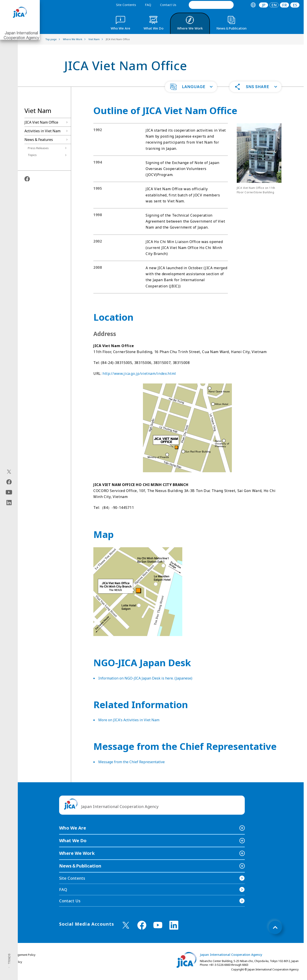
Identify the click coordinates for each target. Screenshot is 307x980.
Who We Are (73, 828)
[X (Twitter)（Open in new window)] (9, 472)
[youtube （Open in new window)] (158, 925)
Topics (32, 155)
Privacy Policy (14, 962)
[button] (191, 87)
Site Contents (126, 5)
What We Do (73, 841)
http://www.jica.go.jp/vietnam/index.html (139, 373)
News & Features (39, 140)
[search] (211, 5)
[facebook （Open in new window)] (142, 925)
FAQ (148, 5)
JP (264, 5)
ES (295, 5)
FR (284, 5)
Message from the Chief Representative (131, 762)
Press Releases (38, 148)
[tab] (253, 5)
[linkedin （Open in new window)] (174, 925)
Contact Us (168, 5)
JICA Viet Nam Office (41, 122)
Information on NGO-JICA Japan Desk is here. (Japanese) (145, 678)
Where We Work (77, 853)
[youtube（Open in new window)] (9, 492)
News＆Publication (80, 866)
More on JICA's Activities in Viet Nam (129, 720)
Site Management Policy (20, 955)
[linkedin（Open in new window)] (9, 503)
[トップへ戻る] (275, 927)
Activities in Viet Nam (42, 131)
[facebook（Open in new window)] (9, 482)
